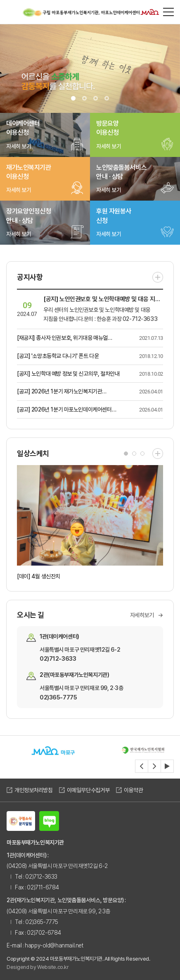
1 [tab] (73, 98)
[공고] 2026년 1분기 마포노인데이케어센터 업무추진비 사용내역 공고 (64, 410)
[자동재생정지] (167, 766)
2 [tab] (84, 98)
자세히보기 (147, 615)
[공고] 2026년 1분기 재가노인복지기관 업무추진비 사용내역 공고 (59, 392)
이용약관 (133, 790)
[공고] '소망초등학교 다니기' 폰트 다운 (58, 356)
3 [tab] (96, 98)
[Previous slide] (142, 766)
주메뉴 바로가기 (0, 0)
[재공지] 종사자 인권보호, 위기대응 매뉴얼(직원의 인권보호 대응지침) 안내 (62, 338)
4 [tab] (107, 98)
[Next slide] (154, 766)
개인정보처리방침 (34, 790)
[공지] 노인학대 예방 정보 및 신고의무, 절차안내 (68, 374)
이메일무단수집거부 (88, 790)
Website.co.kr (53, 967)
